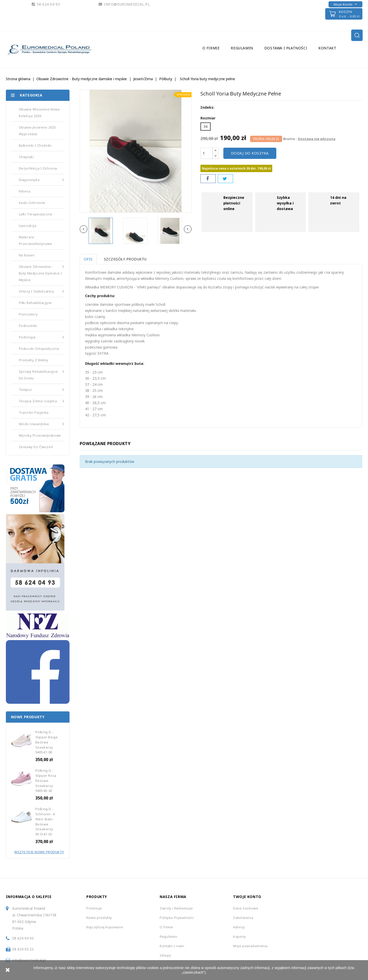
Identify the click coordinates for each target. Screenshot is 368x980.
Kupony (240, 936)
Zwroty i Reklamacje (176, 908)
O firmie (211, 48)
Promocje (94, 908)
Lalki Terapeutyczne (36, 214)
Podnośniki (28, 326)
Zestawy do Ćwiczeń (36, 447)
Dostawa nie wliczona (317, 139)
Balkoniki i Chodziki (35, 145)
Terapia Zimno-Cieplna (42, 401)
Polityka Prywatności (177, 918)
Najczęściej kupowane (105, 927)
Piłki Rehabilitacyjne (36, 303)
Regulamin (242, 48)
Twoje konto (247, 897)
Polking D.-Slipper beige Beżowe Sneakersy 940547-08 (47, 742)
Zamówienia (243, 918)
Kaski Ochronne (32, 203)
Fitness (25, 191)
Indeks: (207, 107)
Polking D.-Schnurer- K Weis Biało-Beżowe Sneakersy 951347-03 (45, 822)
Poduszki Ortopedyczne (39, 349)
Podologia (42, 337)
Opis (88, 259)
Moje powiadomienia (250, 946)
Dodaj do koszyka (250, 153)
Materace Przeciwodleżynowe (36, 240)
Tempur (42, 390)
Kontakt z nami (172, 946)
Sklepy (165, 955)
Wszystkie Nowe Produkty (39, 852)
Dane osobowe (246, 908)
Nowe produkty (99, 918)
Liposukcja (28, 226)
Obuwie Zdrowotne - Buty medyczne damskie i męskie (42, 273)
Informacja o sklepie (29, 897)
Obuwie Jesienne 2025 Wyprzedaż (37, 131)
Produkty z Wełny (34, 360)
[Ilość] (207, 153)
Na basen (27, 255)
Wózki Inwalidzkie (42, 424)
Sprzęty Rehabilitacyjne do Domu (42, 374)
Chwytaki (26, 157)
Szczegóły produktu (126, 259)
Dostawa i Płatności (286, 48)
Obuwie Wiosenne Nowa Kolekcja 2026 (39, 113)
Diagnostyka (42, 180)
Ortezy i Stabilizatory (42, 291)
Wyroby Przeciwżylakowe (40, 435)
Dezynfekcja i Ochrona (38, 168)
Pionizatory (28, 314)
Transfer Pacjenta (34, 412)
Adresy (239, 927)
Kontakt (327, 48)
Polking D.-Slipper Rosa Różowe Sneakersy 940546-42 (46, 781)
